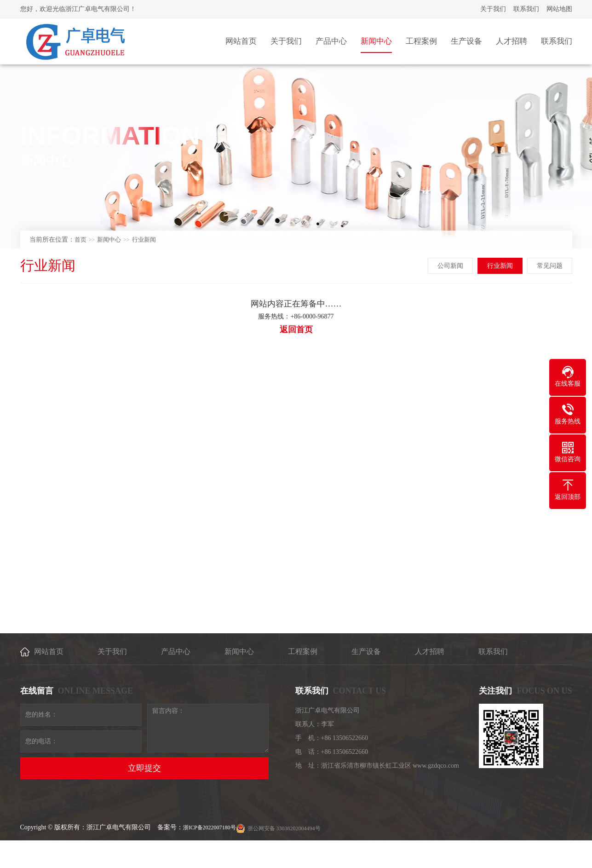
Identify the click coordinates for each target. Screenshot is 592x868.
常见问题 (550, 266)
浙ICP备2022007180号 (210, 827)
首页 (80, 240)
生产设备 (366, 651)
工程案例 (303, 651)
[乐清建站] (553, 855)
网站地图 (559, 9)
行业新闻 (144, 240)
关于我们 (493, 9)
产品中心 (176, 651)
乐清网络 (529, 855)
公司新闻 (451, 266)
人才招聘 (430, 651)
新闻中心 (109, 240)
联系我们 (526, 9)
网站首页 (49, 651)
